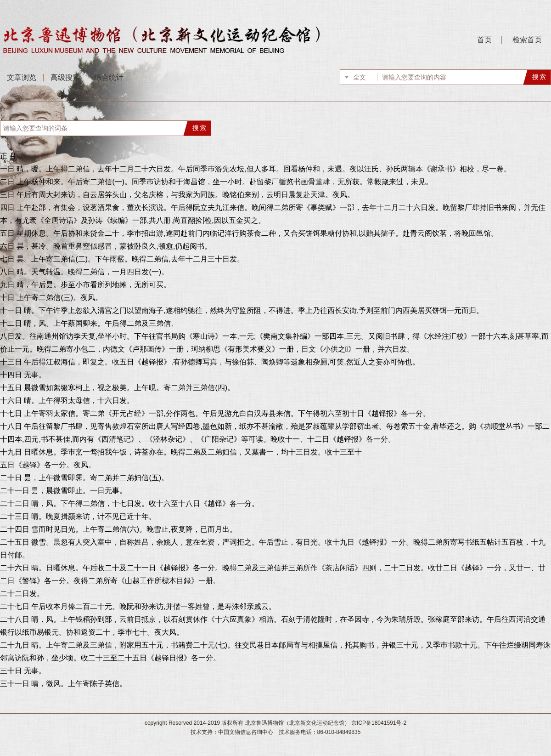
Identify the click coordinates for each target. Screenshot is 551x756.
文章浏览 (22, 77)
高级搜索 (65, 77)
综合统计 (109, 77)
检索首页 (527, 40)
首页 (484, 40)
